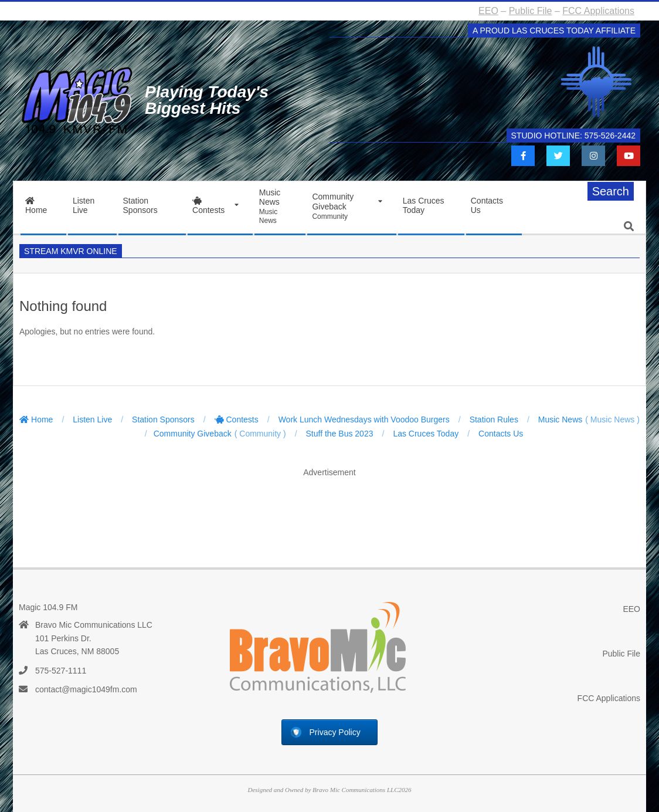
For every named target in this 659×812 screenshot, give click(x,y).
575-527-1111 (61, 671)
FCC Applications (598, 11)
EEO (488, 11)
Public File (531, 11)
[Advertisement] (329, 510)
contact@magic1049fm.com (86, 689)
